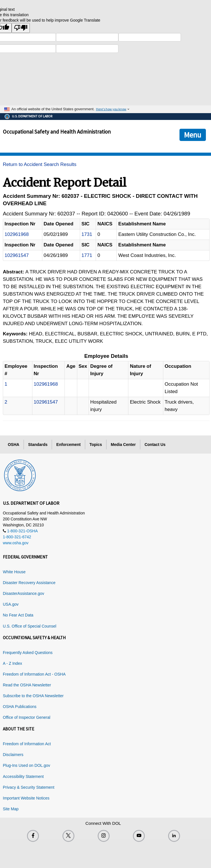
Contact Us (155, 445)
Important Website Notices (26, 798)
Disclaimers (13, 755)
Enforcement (68, 445)
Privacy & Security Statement (29, 787)
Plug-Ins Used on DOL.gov (27, 765)
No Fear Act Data (18, 615)
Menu (193, 135)
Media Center (123, 445)
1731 (87, 234)
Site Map (11, 809)
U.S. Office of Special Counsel (30, 626)
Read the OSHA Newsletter (27, 685)
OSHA (13, 445)
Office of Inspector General (27, 717)
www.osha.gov (16, 543)
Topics (96, 445)
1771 (87, 255)
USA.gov (11, 604)
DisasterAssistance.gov (24, 593)
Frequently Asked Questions (28, 653)
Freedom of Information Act (27, 744)
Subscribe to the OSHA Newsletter (33, 696)
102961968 (17, 234)
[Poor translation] (21, 28)
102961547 (17, 255)
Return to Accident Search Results (40, 164)
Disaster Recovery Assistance (29, 583)
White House (14, 572)
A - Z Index (12, 663)
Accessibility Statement (23, 776)
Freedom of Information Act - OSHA (34, 674)
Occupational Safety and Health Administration (57, 132)
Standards (38, 445)
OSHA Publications (20, 707)
